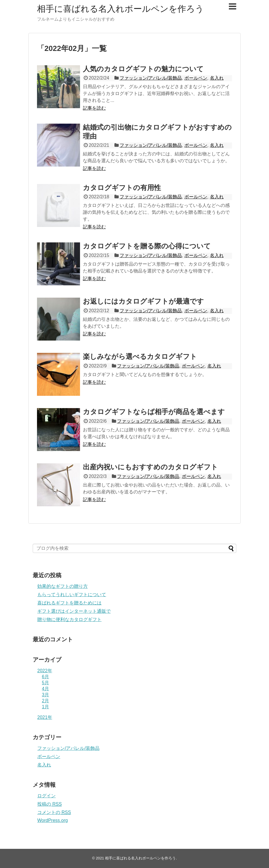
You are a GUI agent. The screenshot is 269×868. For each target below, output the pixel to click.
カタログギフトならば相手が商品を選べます (154, 412)
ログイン (46, 796)
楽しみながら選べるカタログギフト (140, 356)
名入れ (217, 78)
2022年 (45, 671)
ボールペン (196, 78)
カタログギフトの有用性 (122, 188)
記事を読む (94, 108)
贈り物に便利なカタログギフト (69, 619)
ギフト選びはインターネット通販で (74, 611)
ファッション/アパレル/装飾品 (151, 78)
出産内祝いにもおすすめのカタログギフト (150, 467)
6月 (45, 677)
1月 (45, 707)
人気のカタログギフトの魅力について (143, 69)
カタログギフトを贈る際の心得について (147, 246)
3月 (45, 695)
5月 (45, 683)
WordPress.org (52, 820)
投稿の (49, 804)
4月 (45, 689)
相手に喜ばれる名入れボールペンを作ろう (120, 9)
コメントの (54, 812)
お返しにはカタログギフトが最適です (143, 301)
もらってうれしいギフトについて (72, 595)
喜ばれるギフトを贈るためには (69, 603)
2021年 (45, 717)
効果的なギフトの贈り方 (63, 586)
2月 (45, 701)
